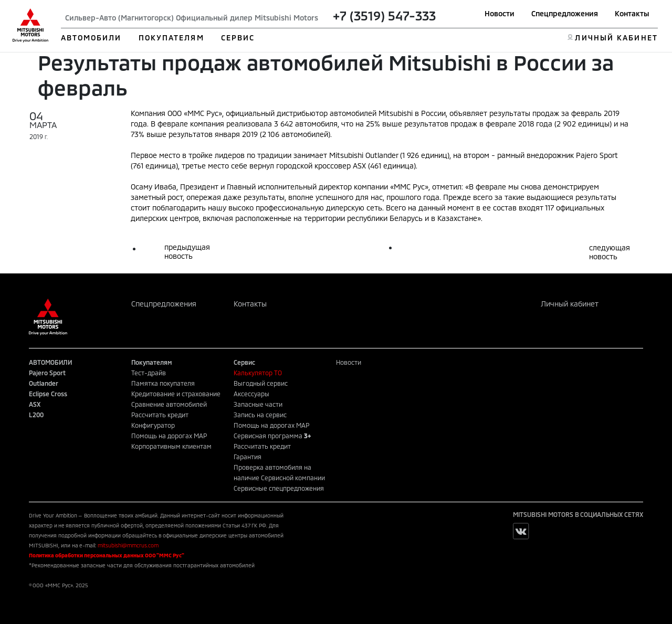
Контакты (632, 13)
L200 (36, 415)
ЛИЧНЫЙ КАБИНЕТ (616, 38)
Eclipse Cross (48, 394)
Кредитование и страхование (176, 394)
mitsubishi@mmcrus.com (128, 545)
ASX (35, 404)
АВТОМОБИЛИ (91, 38)
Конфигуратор (153, 425)
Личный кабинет (570, 304)
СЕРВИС (238, 38)
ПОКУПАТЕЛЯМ (171, 38)
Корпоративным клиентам (171, 446)
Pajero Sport (47, 373)
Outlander (44, 383)
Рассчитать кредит (160, 415)
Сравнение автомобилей (169, 404)
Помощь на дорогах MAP (169, 436)
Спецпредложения (565, 13)
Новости (500, 13)
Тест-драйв (149, 373)
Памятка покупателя (163, 383)
